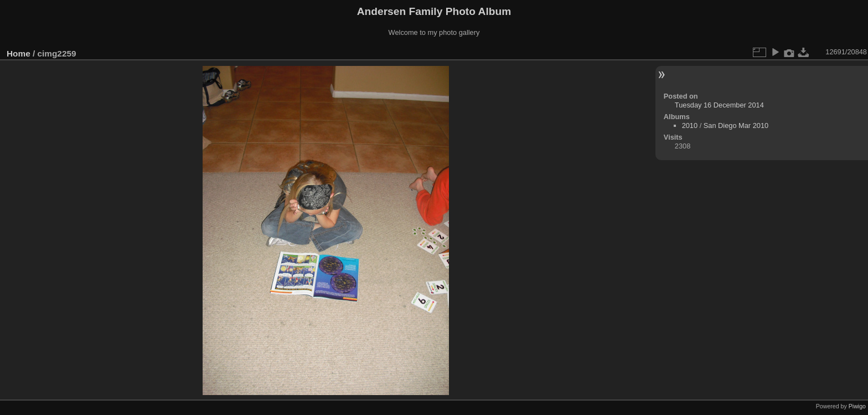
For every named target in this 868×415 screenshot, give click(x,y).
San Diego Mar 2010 (736, 125)
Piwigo (857, 406)
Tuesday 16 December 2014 (719, 105)
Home (19, 53)
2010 (690, 125)
